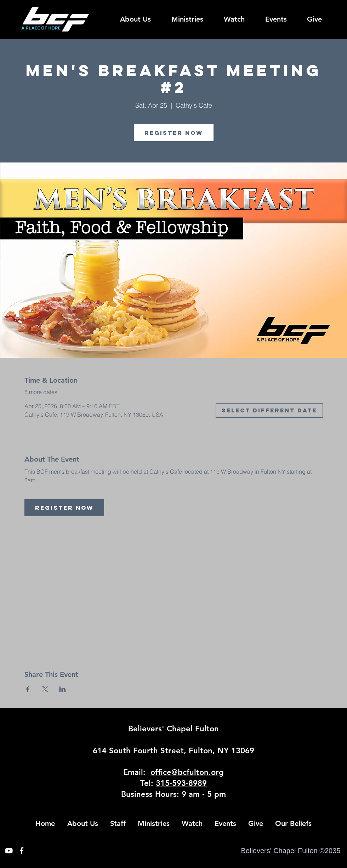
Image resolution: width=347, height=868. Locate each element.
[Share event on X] (45, 689)
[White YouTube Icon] (9, 851)
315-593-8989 (181, 783)
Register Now (174, 133)
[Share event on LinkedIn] (62, 689)
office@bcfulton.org (187, 772)
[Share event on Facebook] (28, 689)
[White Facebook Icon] (22, 851)
